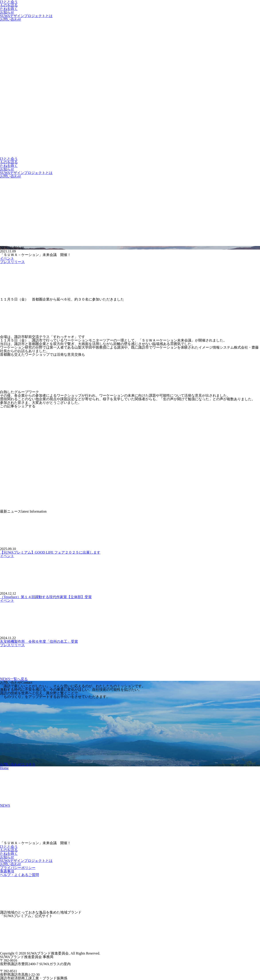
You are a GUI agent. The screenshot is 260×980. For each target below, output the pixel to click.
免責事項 (7, 871)
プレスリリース (12, 262)
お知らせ (7, 12)
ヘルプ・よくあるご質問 (19, 875)
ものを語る (9, 5)
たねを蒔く (9, 9)
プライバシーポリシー (18, 868)
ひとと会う (9, 159)
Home (4, 768)
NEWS (5, 805)
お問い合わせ (11, 19)
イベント (7, 258)
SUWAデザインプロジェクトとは (26, 16)
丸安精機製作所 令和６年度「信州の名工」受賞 (39, 641)
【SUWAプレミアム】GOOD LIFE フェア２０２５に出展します (50, 552)
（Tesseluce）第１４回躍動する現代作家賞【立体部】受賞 (46, 597)
